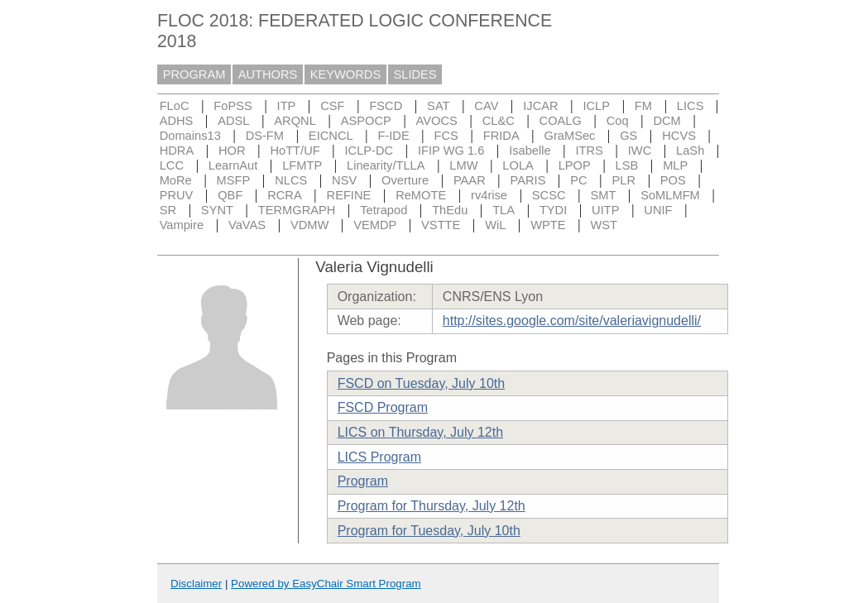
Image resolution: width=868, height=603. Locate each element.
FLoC (175, 106)
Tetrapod (384, 210)
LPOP (575, 165)
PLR (623, 180)
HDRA (177, 151)
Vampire (182, 225)
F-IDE (393, 136)
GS (628, 136)
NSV (344, 180)
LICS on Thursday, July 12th (420, 432)
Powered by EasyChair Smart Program (326, 584)
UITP (605, 210)
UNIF (658, 210)
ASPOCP (366, 121)
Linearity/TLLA (386, 165)
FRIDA (501, 136)
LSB (627, 165)
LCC (172, 165)
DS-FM (265, 136)
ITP (287, 106)
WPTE (548, 225)
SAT (438, 106)
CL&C (499, 121)
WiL (495, 225)
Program (363, 481)
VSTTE (441, 225)
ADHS (177, 121)
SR (168, 210)
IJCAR (540, 106)
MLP (675, 165)
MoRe (176, 180)
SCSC (549, 195)
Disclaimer (196, 584)
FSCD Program (383, 407)
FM (643, 106)
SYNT (217, 210)
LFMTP (302, 165)
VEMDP (375, 225)
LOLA (518, 165)
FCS (446, 136)
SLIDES (415, 74)
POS (673, 180)
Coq (618, 121)
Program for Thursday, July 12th (432, 506)
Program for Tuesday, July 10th (429, 531)
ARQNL (295, 121)
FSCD (386, 106)
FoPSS (233, 106)
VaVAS (247, 225)
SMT (603, 195)
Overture (405, 180)
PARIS (528, 180)
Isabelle (530, 151)
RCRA (285, 195)
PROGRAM (194, 74)
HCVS (679, 136)
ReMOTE (421, 195)
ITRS (590, 151)
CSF (332, 106)
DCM (667, 121)
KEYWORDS (346, 74)
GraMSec (569, 136)
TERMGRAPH (297, 210)
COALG (561, 121)
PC (578, 180)
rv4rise (489, 195)
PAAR (470, 180)
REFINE (349, 195)
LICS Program (379, 457)
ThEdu (450, 210)
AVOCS (437, 121)
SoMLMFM (670, 195)
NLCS (291, 180)
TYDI (553, 210)
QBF (230, 195)
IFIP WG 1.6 (451, 151)
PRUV (177, 195)
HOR (232, 151)
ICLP (596, 106)
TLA (504, 210)
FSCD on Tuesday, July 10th (421, 383)
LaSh (690, 151)
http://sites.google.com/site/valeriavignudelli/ (572, 321)
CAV (486, 106)
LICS (691, 106)
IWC (640, 151)
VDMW (309, 225)
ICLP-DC (369, 151)
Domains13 (190, 136)
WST (604, 225)
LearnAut (233, 165)
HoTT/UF (295, 151)
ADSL (233, 121)
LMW (463, 165)
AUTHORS (268, 74)
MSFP (234, 180)
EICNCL (331, 136)
